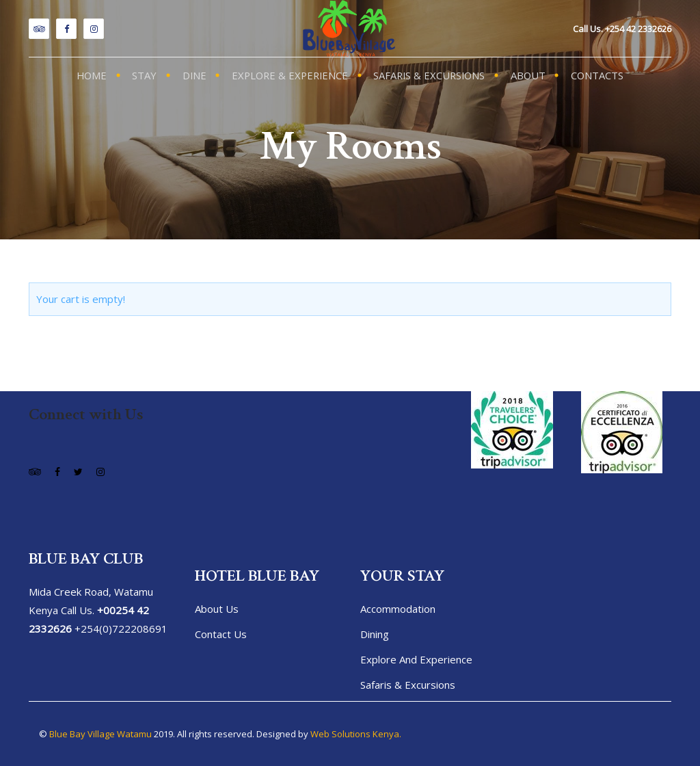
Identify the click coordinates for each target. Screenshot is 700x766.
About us (217, 609)
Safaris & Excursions (408, 685)
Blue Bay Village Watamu (100, 734)
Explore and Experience (416, 659)
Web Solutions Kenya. (356, 734)
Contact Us (221, 634)
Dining (375, 634)
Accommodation (398, 609)
